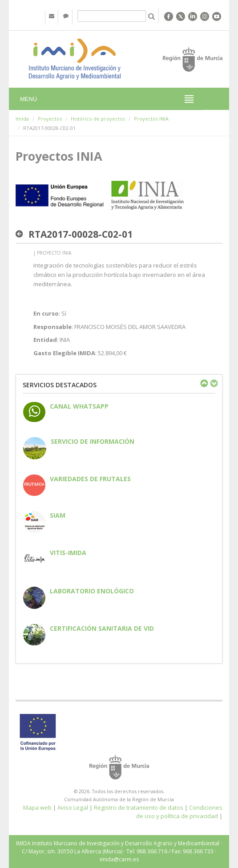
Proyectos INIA (151, 119)
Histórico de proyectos (98, 119)
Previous (204, 383)
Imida (22, 119)
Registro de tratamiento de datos (139, 807)
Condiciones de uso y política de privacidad (179, 812)
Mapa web (37, 807)
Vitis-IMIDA (68, 553)
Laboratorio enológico (92, 591)
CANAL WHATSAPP (79, 406)
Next (214, 383)
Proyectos (50, 119)
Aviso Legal (73, 807)
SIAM (58, 515)
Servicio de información (93, 441)
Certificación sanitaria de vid (102, 628)
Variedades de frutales (90, 479)
